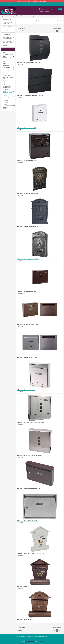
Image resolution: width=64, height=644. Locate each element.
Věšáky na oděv (6, 74)
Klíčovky (6, 102)
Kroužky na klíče (6, 89)
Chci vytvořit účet (58, 4)
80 (60, 31)
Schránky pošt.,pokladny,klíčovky (34, 16)
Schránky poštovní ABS (9, 99)
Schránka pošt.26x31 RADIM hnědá (27, 161)
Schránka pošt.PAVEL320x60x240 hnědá (28, 488)
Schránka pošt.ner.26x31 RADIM (26, 390)
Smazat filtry (59, 21)
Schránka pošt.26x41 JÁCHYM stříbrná (28, 259)
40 (57, 31)
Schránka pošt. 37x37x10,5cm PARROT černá (30, 95)
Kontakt (51, 4)
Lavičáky (5, 80)
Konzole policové (7, 72)
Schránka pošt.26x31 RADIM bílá (26, 128)
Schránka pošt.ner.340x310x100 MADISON (29, 455)
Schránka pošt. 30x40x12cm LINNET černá (29, 62)
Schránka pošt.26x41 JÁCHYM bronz (27, 193)
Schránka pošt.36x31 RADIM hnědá (27, 292)
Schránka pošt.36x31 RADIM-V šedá (27, 357)
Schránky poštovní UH (9, 97)
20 (54, 31)
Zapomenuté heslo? (44, 12)
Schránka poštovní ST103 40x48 (26, 619)
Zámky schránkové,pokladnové (9, 105)
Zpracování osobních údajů (42, 4)
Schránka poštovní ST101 (24, 586)
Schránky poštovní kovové (8, 95)
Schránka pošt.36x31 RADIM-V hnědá (28, 324)
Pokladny (6, 101)
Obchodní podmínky (22, 4)
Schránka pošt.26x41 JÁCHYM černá (27, 226)
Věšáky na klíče (6, 76)
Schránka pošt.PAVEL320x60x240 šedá (28, 521)
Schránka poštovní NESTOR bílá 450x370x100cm (31, 554)
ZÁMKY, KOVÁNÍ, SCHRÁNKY (17, 16)
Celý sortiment (4, 16)
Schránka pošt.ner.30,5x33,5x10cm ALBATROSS (31, 423)
